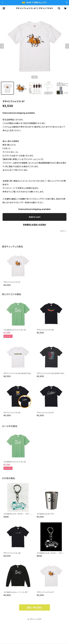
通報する (63, 231)
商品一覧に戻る (34, 608)
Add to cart (35, 217)
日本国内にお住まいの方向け (34, 225)
